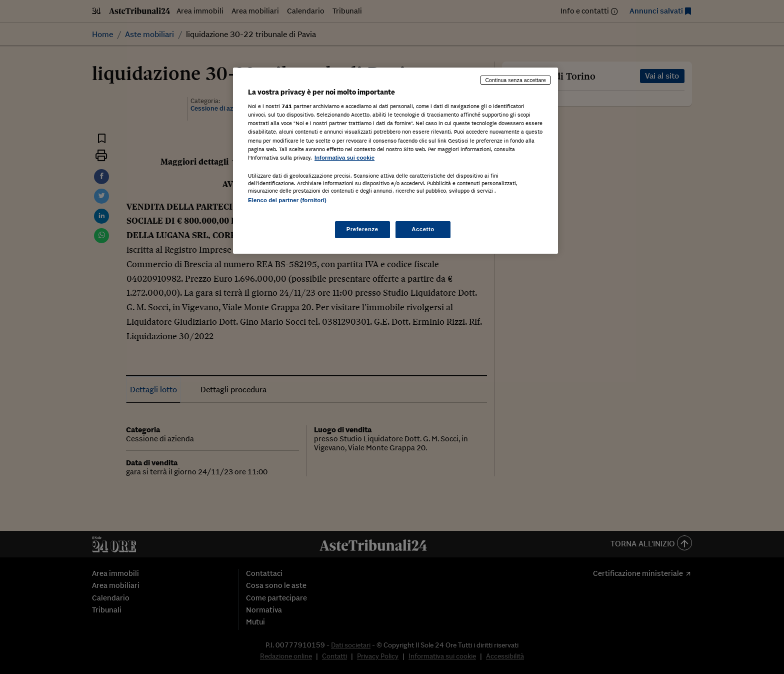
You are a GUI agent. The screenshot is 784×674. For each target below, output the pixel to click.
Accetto (423, 229)
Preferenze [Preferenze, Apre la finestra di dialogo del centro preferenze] (362, 229)
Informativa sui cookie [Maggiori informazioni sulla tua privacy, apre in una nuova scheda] (344, 158)
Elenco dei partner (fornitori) (287, 200)
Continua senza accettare (515, 80)
